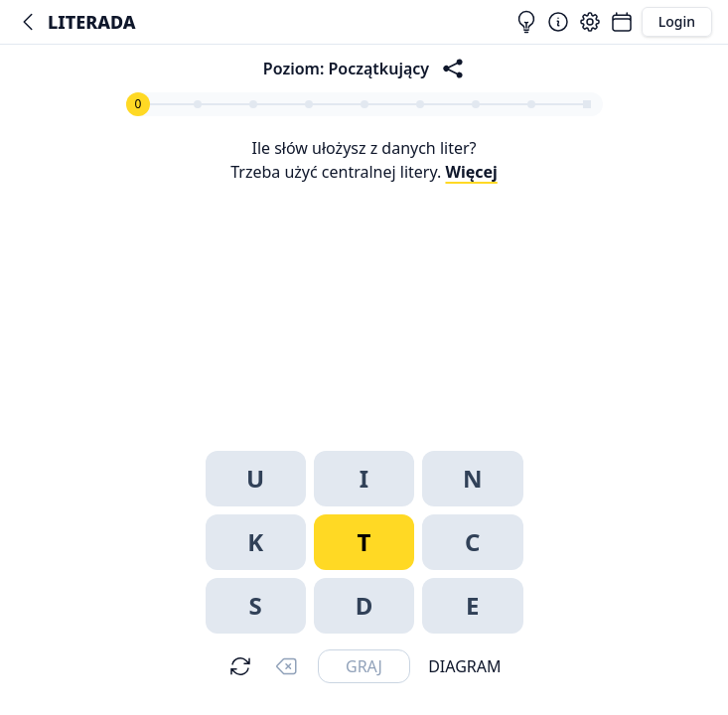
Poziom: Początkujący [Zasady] (346, 69)
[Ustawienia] (590, 22)
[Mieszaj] (241, 666)
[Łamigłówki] (622, 22)
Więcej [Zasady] (471, 172)
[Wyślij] (364, 666)
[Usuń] (287, 666)
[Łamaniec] (28, 22)
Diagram (464, 666)
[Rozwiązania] (526, 22)
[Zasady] (558, 22)
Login (677, 21)
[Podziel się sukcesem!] (453, 69)
